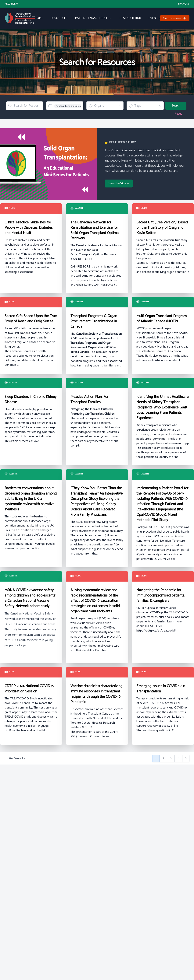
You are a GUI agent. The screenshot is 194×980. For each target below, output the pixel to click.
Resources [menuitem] (59, 18)
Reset (178, 114)
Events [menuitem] (154, 18)
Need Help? (11, 4)
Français (184, 4)
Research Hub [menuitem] (130, 18)
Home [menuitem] (39, 18)
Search (176, 106)
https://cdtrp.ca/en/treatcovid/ (156, 631)
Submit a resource (175, 18)
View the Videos (119, 183)
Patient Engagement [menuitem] (93, 18)
